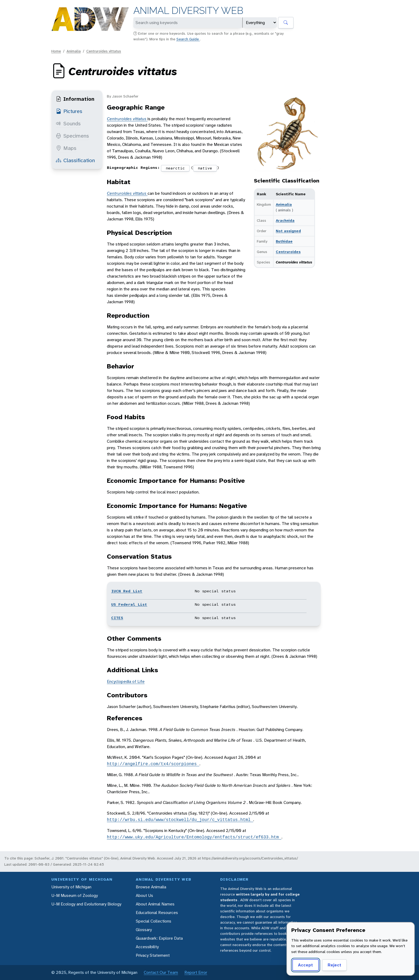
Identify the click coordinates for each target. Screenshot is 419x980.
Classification (75, 160)
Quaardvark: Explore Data (159, 938)
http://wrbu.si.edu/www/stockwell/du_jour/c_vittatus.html (180, 820)
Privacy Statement (153, 955)
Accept (305, 965)
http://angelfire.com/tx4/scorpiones (153, 764)
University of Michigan (71, 887)
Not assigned (288, 231)
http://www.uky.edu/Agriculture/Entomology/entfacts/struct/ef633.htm (194, 837)
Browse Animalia (151, 887)
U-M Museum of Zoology (75, 895)
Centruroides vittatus (104, 51)
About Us (144, 895)
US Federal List (129, 604)
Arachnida (285, 220)
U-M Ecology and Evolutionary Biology (86, 904)
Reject (334, 965)
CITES (117, 618)
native (205, 168)
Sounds (68, 123)
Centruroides (288, 252)
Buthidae (284, 241)
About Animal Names (155, 904)
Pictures (69, 111)
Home (56, 51)
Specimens (72, 136)
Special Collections (154, 921)
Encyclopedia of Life (126, 681)
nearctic (175, 168)
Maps (66, 148)
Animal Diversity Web (188, 11)
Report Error (196, 972)
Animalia (74, 51)
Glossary (144, 930)
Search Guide (188, 39)
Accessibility (147, 947)
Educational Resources (157, 913)
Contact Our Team (161, 972)
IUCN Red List (127, 591)
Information (75, 99)
